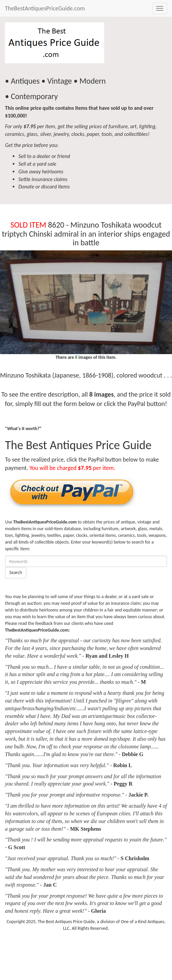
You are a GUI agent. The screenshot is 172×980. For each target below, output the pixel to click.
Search (16, 573)
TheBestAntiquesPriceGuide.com (45, 8)
